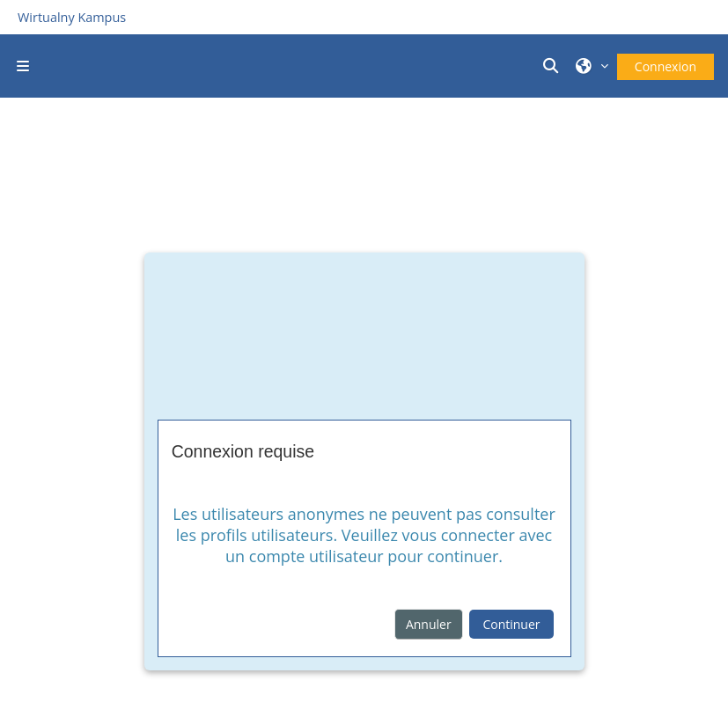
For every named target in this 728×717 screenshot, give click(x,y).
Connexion (665, 66)
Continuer (511, 624)
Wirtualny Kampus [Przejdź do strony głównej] (72, 17)
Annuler (429, 624)
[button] (554, 66)
